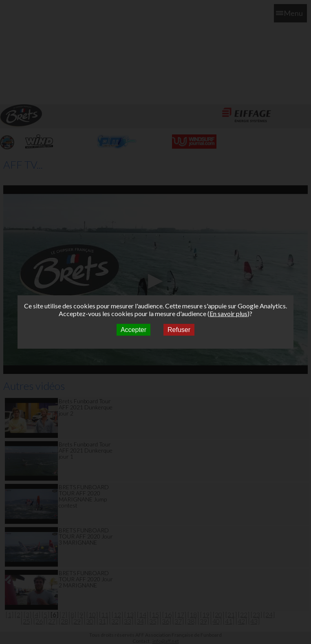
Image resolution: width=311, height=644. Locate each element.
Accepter (133, 330)
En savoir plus (228, 313)
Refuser (179, 330)
